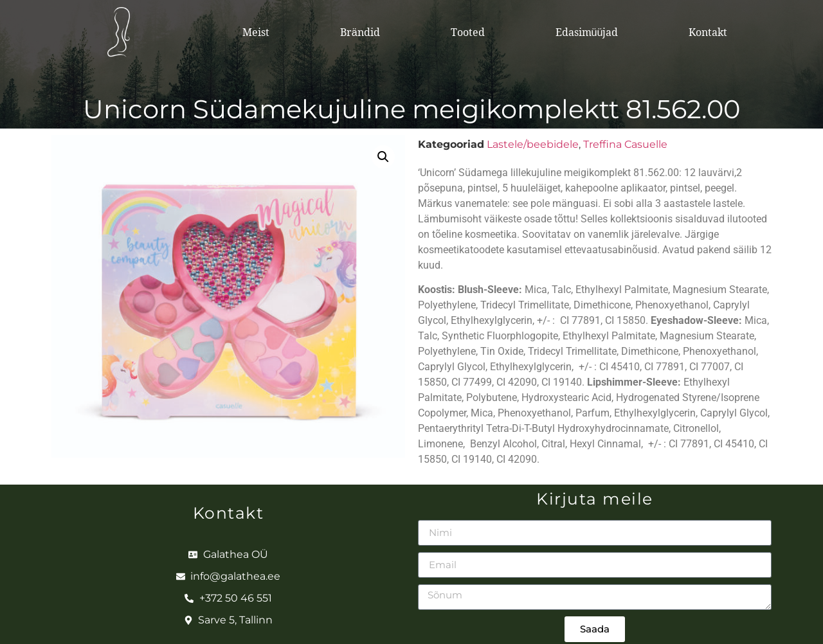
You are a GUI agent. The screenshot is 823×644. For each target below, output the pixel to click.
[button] (383, 157)
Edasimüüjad (587, 32)
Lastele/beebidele (533, 144)
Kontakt (708, 32)
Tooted (468, 32)
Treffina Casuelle (625, 144)
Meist (256, 32)
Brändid (360, 32)
